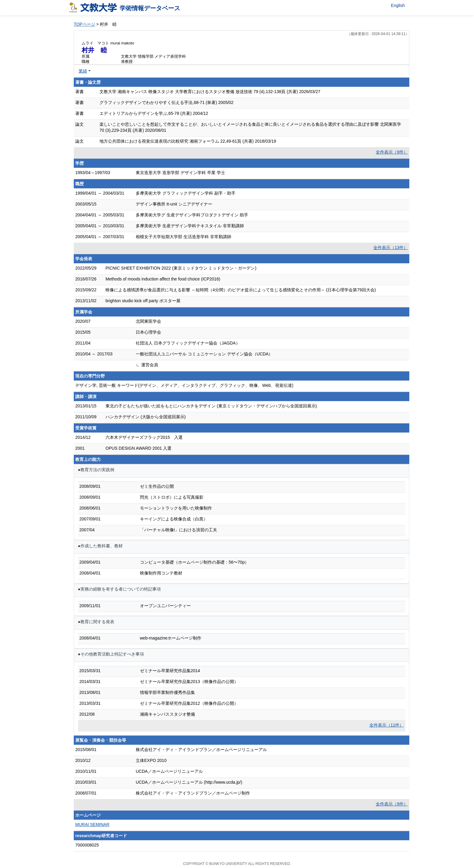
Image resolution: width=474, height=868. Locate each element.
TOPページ (84, 24)
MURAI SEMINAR (92, 824)
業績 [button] (83, 71)
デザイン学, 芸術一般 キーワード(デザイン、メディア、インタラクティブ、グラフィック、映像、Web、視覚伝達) (184, 385)
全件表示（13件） (391, 248)
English (398, 5)
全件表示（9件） (392, 152)
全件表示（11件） (387, 725)
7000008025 (87, 845)
